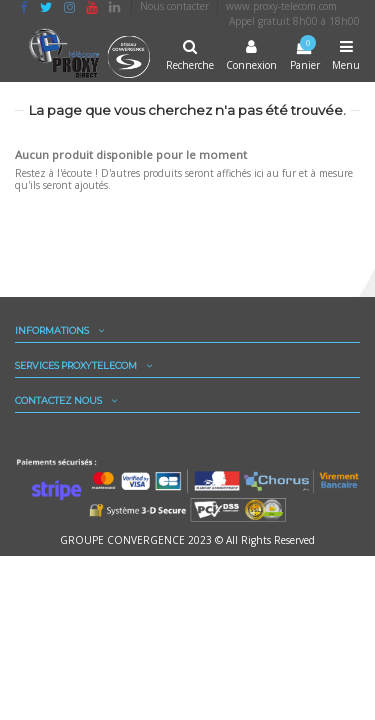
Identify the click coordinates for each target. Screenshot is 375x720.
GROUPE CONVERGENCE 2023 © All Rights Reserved (187, 540)
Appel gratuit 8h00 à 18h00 (294, 21)
